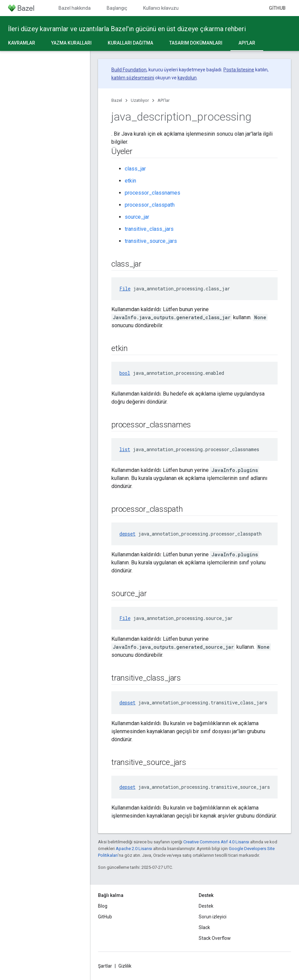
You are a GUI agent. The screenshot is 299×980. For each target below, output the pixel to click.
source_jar (137, 217)
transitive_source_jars (151, 241)
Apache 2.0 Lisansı (134, 849)
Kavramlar (22, 43)
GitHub (277, 8)
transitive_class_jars (149, 229)
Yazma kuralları (71, 43)
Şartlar (105, 966)
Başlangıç (117, 8)
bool (125, 373)
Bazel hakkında (75, 8)
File (125, 289)
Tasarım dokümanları (196, 43)
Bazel (117, 100)
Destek (206, 906)
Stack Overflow (215, 938)
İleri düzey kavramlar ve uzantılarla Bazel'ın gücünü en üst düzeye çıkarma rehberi (127, 29)
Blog (103, 906)
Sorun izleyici (213, 917)
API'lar (164, 100)
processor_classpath (150, 205)
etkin (130, 181)
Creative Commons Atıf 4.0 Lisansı (216, 842)
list (125, 449)
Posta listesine (239, 70)
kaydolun (187, 78)
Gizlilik (125, 966)
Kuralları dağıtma (130, 43)
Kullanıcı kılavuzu (161, 8)
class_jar (135, 169)
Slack (204, 927)
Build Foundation (129, 70)
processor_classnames (153, 193)
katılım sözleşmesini (133, 78)
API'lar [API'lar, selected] (247, 43)
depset (127, 534)
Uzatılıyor (140, 100)
